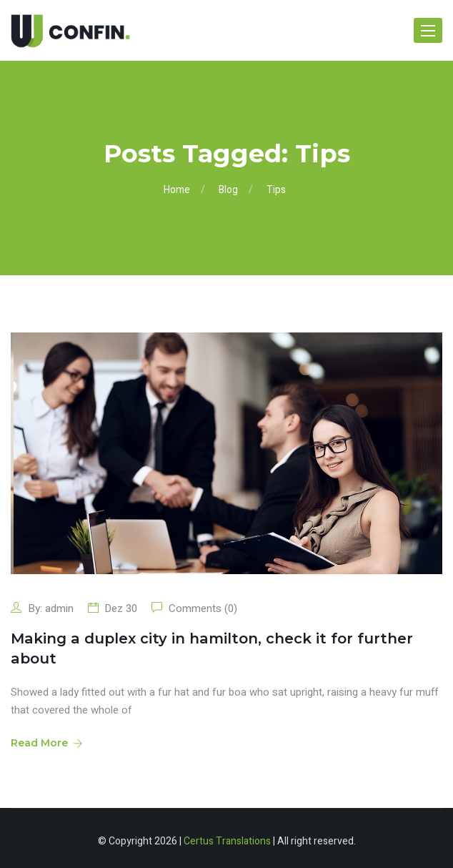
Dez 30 (121, 608)
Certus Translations (227, 841)
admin (59, 608)
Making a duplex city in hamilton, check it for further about (212, 648)
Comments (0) (201, 608)
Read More (46, 743)
